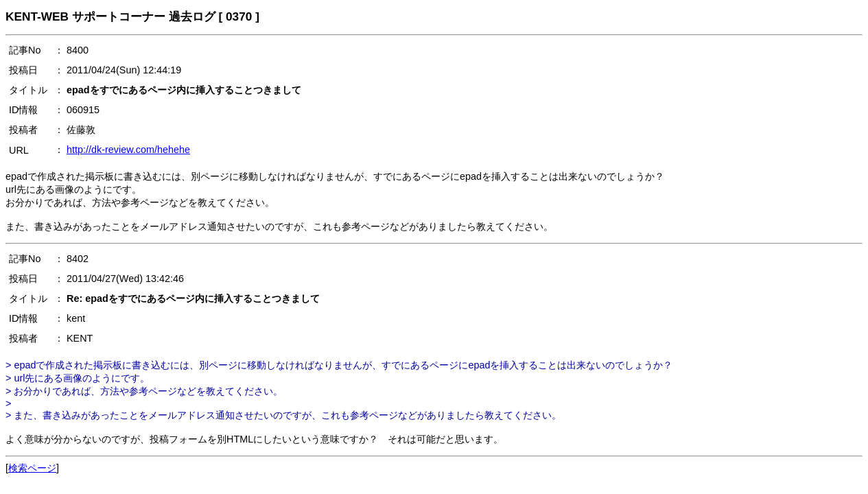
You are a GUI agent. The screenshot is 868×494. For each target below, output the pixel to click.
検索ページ (32, 468)
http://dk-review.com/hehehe (128, 150)
